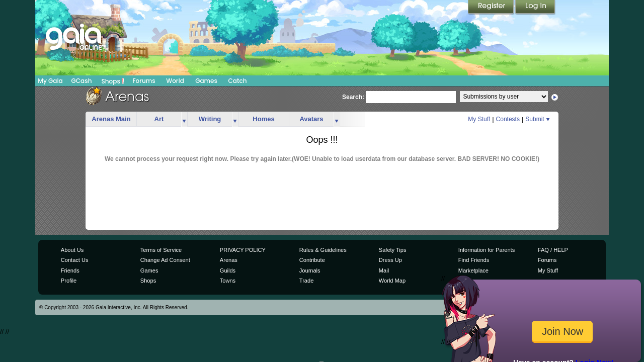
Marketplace (473, 270)
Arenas (229, 260)
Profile (69, 281)
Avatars (311, 119)
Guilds (228, 270)
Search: (353, 97)
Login (535, 8)
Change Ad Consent (165, 260)
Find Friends (474, 260)
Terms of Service (161, 250)
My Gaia (50, 81)
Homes (263, 119)
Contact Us (75, 260)
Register (492, 8)
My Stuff (479, 119)
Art (159, 119)
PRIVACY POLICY (243, 250)
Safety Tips (393, 250)
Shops (113, 81)
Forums (144, 81)
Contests (508, 119)
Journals (310, 270)
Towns (228, 281)
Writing (210, 119)
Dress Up (390, 260)
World (175, 81)
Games (206, 81)
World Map (392, 281)
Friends (70, 270)
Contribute (312, 260)
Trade (306, 281)
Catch (238, 81)
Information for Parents (487, 250)
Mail (384, 270)
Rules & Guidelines (323, 250)
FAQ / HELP (553, 250)
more (184, 119)
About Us (72, 250)
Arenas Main (111, 119)
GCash (82, 81)
